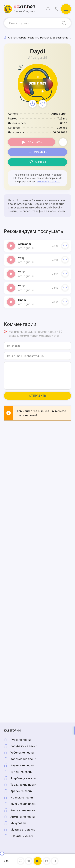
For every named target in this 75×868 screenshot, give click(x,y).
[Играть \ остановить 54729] (11, 246)
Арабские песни (21, 791)
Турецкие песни (21, 772)
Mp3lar (41, 162)
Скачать (41, 152)
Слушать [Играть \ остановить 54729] (35, 142)
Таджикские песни (23, 785)
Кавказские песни (23, 810)
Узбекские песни (22, 752)
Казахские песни (22, 765)
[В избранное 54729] (43, 104)
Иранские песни (22, 797)
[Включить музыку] (38, 861)
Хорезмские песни (23, 759)
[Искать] (64, 23)
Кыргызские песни (23, 804)
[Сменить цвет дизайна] (48, 9)
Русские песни (20, 740)
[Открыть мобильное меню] (66, 9)
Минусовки (18, 823)
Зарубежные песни (24, 746)
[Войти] (56, 9)
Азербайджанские (23, 778)
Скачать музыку (22, 836)
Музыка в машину (23, 829)
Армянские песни (22, 817)
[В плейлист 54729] (63, 142)
